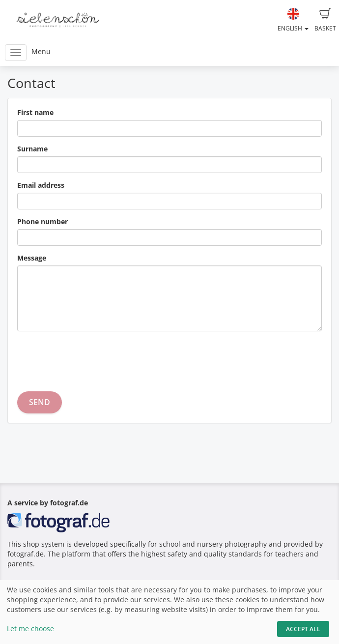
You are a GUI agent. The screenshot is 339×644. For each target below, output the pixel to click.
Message (32, 258)
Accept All (303, 629)
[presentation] (92, 358)
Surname (32, 149)
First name (35, 112)
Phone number (42, 221)
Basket (325, 20)
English (293, 20)
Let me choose (30, 629)
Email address (41, 185)
